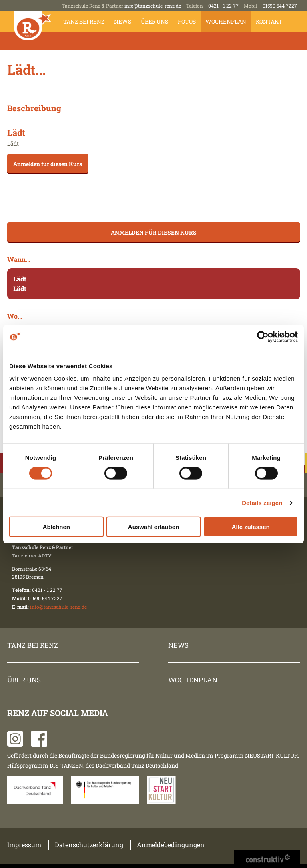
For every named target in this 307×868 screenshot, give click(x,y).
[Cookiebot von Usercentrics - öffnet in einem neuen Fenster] (263, 337)
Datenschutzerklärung (89, 845)
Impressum (24, 845)
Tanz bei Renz (84, 21)
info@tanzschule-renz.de (153, 6)
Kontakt (269, 21)
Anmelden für (48, 164)
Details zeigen (262, 502)
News (123, 21)
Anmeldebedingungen (171, 845)
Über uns (154, 21)
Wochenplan (226, 21)
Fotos (187, 21)
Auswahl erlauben (153, 527)
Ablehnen (56, 527)
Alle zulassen (251, 527)
